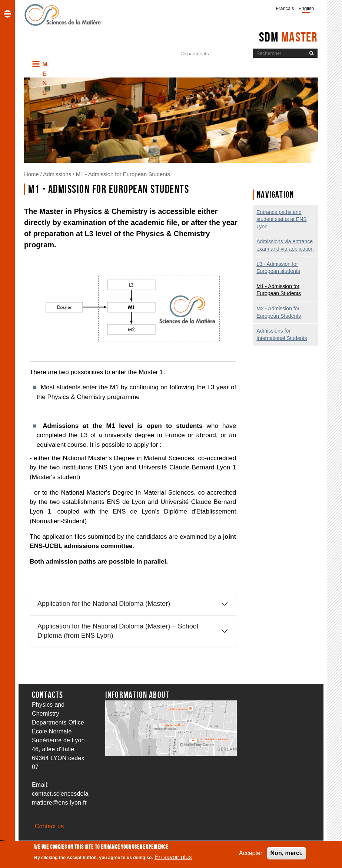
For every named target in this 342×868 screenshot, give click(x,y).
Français (285, 8)
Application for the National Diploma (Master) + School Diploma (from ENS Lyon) (118, 631)
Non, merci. (287, 855)
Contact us (49, 826)
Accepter (251, 855)
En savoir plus (173, 859)
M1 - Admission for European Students (123, 174)
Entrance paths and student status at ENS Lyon (281, 219)
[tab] (133, 604)
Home (31, 174)
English (306, 8)
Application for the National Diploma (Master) (104, 604)
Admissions (57, 174)
